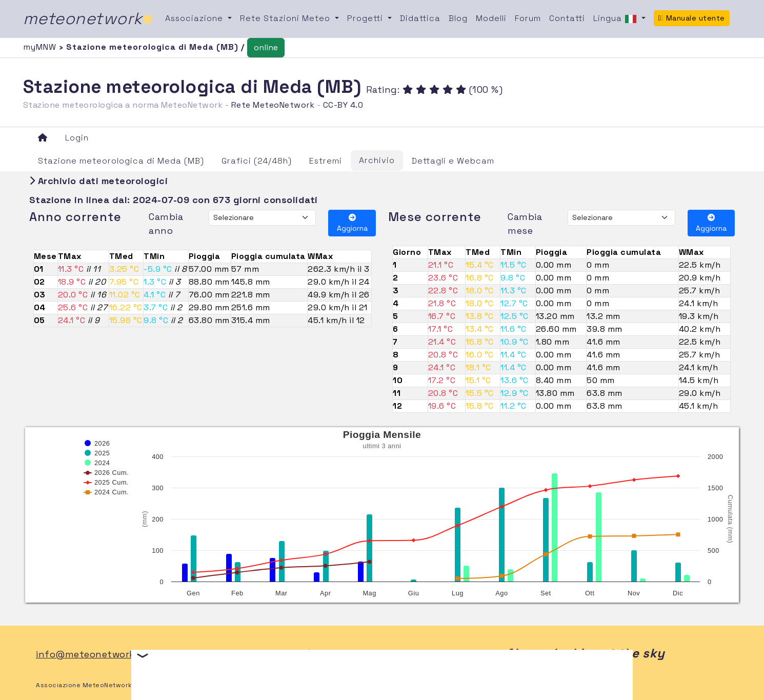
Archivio (377, 160)
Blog (458, 18)
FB (322, 654)
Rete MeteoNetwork (273, 105)
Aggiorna (352, 223)
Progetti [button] (366, 18)
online (266, 47)
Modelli (491, 18)
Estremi (326, 161)
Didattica (420, 18)
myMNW (41, 47)
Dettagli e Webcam (453, 161)
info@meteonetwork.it (90, 654)
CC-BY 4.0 (343, 105)
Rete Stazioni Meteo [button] (286, 18)
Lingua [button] (616, 19)
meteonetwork (88, 18)
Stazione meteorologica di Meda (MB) (121, 161)
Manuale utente (692, 18)
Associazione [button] (195, 18)
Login (77, 138)
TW (345, 654)
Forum (528, 18)
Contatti (567, 18)
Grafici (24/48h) (257, 161)
